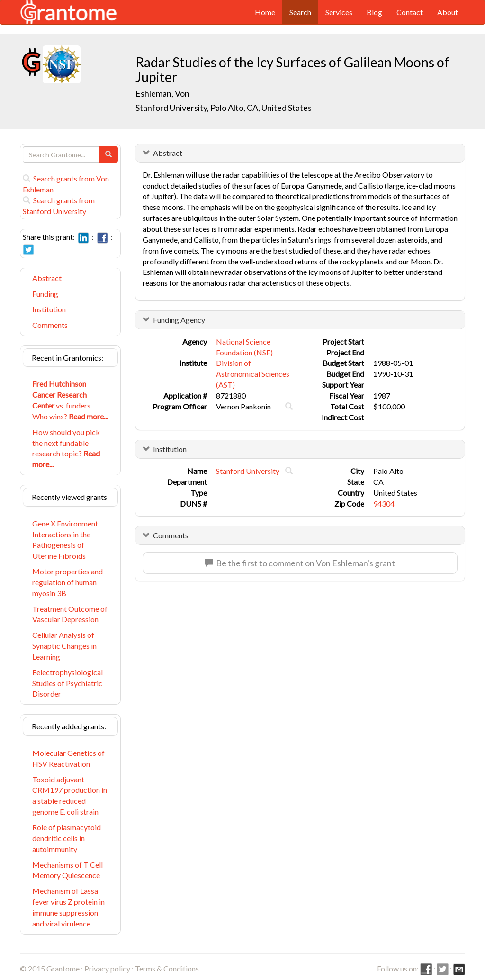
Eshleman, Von (163, 93)
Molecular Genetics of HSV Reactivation (68, 758)
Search (300, 12)
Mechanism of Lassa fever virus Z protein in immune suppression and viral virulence (68, 907)
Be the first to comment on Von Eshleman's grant (300, 563)
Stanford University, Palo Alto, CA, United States (224, 108)
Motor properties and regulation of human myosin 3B (67, 582)
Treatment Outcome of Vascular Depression (70, 614)
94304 (384, 504)
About (448, 12)
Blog (374, 12)
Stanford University (248, 471)
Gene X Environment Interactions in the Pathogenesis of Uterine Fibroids (65, 540)
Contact (410, 12)
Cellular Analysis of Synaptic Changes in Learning (64, 646)
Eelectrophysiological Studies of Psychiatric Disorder (67, 683)
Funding (45, 294)
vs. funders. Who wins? (70, 400)
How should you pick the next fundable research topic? (66, 448)
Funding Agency (179, 320)
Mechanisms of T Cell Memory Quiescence (67, 870)
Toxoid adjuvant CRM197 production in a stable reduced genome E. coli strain (70, 796)
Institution (49, 309)
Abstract (47, 278)
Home (265, 12)
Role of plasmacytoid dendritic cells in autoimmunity (67, 838)
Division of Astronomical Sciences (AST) (253, 374)
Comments (50, 325)
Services (339, 12)
